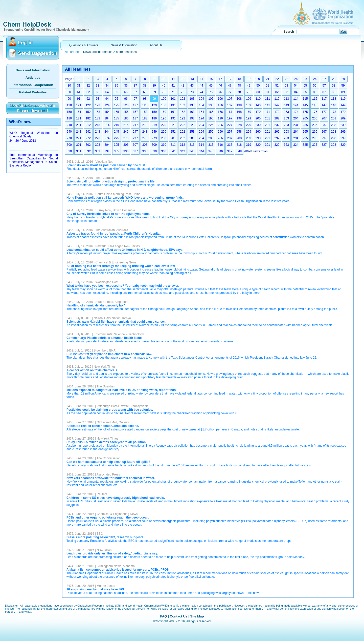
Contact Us (179, 616)
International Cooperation (33, 85)
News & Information (124, 45)
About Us (156, 45)
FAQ (163, 616)
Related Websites (33, 92)
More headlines (126, 52)
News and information (98, 52)
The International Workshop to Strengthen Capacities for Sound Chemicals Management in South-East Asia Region (34, 160)
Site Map (197, 616)
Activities (33, 78)
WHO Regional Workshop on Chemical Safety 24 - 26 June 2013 (34, 137)
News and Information (33, 70)
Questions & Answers (84, 45)
